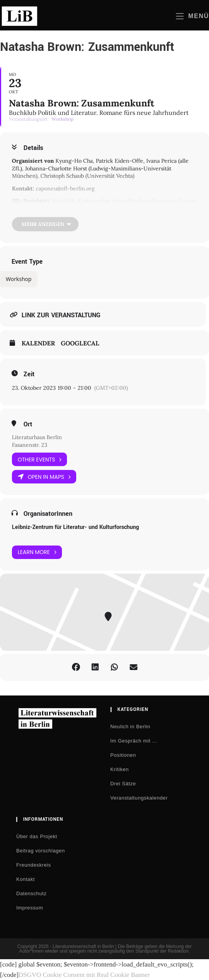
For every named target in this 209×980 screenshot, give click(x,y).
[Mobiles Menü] (192, 16)
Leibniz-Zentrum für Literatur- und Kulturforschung (75, 527)
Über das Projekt (37, 836)
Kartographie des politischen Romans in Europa (137, 201)
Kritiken (120, 769)
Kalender (38, 343)
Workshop (19, 279)
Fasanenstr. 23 (30, 445)
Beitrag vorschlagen (40, 851)
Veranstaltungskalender (139, 798)
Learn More (37, 552)
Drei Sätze (123, 784)
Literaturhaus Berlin (37, 437)
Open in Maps (44, 477)
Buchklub (63, 201)
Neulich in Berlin (130, 727)
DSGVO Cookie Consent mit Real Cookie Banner (84, 975)
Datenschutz (31, 893)
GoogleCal (80, 343)
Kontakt (25, 879)
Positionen (123, 755)
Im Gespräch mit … (134, 741)
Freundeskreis (33, 865)
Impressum (30, 908)
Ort (28, 424)
